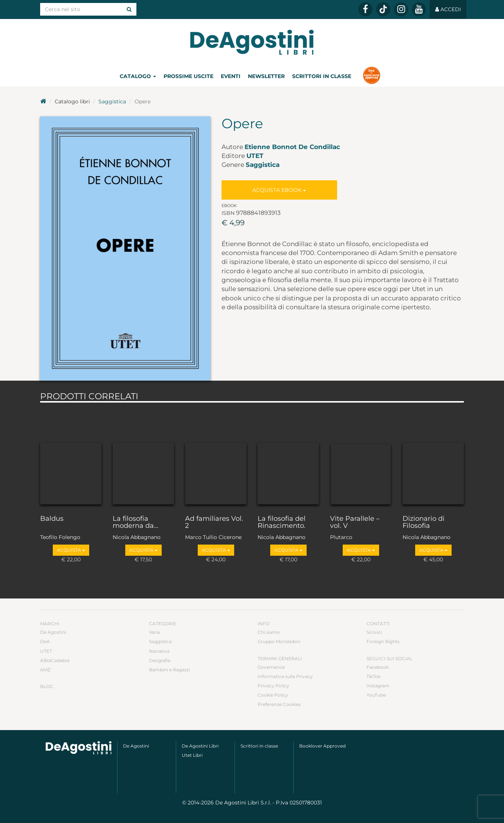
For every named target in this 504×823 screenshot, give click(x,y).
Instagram (378, 686)
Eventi (231, 76)
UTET (255, 156)
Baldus (52, 519)
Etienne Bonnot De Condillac (292, 147)
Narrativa (159, 651)
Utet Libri (192, 755)
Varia (154, 632)
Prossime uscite (188, 76)
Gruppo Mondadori (279, 641)
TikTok (374, 676)
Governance (271, 667)
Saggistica (112, 101)
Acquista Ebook (279, 190)
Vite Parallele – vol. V (355, 523)
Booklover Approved (322, 746)
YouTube (376, 695)
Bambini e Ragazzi (169, 670)
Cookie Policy (273, 695)
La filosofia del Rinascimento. (282, 523)
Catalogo (138, 76)
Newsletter (266, 76)
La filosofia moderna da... (135, 523)
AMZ (45, 670)
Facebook (378, 667)
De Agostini (53, 632)
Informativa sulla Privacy (285, 676)
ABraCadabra (55, 660)
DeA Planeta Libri (252, 42)
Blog (47, 686)
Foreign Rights (383, 641)
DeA (45, 641)
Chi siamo (269, 632)
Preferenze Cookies (279, 704)
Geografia (160, 660)
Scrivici (374, 632)
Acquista (71, 550)
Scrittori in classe (322, 76)
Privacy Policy (273, 686)
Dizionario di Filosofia (424, 523)
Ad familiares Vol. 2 (214, 523)
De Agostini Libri (200, 746)
